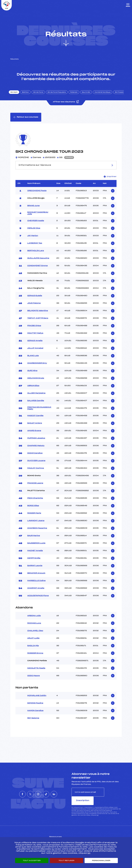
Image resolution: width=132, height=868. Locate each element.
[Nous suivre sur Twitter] (26, 793)
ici (98, 810)
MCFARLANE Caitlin (37, 699)
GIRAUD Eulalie (35, 299)
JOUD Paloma (34, 306)
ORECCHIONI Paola (37, 194)
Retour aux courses (26, 120)
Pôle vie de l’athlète (98, 835)
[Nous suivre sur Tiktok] (50, 793)
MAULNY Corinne (36, 471)
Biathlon (28, 95)
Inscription (113, 795)
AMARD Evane (34, 434)
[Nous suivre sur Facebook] (15, 793)
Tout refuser (66, 861)
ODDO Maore (34, 679)
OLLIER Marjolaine (36, 396)
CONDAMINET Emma (38, 269)
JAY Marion (33, 239)
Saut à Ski (88, 95)
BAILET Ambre (35, 426)
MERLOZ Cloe (34, 231)
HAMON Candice (35, 714)
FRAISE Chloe (34, 329)
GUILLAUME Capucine (38, 261)
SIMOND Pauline (35, 706)
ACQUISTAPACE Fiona (38, 599)
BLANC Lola (33, 359)
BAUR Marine (34, 539)
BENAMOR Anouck (36, 576)
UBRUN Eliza (33, 389)
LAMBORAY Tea (35, 246)
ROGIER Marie (34, 516)
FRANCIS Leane (35, 486)
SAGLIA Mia (33, 649)
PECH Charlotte (35, 501)
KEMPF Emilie (34, 561)
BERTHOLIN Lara (36, 254)
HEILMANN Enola (36, 381)
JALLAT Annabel (35, 351)
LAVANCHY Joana (36, 524)
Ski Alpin (16, 95)
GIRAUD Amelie (35, 344)
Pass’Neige (59, 835)
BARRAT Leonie (35, 569)
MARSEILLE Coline (36, 584)
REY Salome (33, 721)
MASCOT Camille (35, 419)
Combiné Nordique (105, 95)
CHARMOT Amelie (36, 591)
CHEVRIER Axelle (36, 224)
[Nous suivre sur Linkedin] (62, 793)
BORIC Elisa (33, 509)
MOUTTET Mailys (35, 336)
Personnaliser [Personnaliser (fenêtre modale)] (101, 861)
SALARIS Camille (36, 404)
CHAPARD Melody (36, 449)
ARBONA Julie (34, 619)
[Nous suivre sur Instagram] (38, 793)
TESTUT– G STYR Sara (38, 321)
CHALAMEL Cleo (35, 634)
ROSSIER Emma (35, 656)
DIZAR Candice (35, 456)
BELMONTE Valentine (38, 314)
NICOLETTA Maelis (36, 671)
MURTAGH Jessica (36, 441)
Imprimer (110, 180)
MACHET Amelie (35, 554)
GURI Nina (32, 374)
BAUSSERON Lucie (36, 546)
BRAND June (33, 209)
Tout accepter (32, 861)
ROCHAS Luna (34, 626)
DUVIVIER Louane (36, 464)
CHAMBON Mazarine (37, 531)
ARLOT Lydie (33, 641)
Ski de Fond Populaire (59, 95)
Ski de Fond (41, 95)
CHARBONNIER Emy (37, 366)
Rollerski (76, 95)
